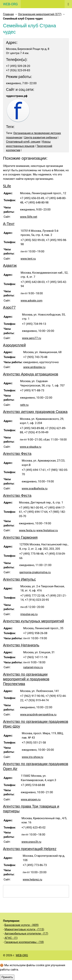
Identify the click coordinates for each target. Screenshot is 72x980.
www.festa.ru (27, 530)
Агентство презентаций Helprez (30, 849)
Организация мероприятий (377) (40, 14)
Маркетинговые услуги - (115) (24, 929)
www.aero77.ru (32, 338)
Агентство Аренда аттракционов (31, 374)
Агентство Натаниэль (21, 645)
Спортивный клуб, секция (23, 142)
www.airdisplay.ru (34, 367)
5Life (7, 186)
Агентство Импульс (19, 579)
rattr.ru (24, 405)
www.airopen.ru (31, 799)
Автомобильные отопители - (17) (26, 934)
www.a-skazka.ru (31, 447)
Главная (8, 14)
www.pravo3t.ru (31, 842)
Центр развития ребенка (40, 137)
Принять (7, 977)
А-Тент (9, 224)
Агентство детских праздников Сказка (35, 412)
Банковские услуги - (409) (22, 925)
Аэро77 (9, 307)
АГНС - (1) (11, 938)
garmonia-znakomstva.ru (35, 572)
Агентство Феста (17, 454)
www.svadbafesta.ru (35, 488)
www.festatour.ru (47, 530)
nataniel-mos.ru (33, 667)
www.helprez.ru (32, 879)
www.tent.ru (28, 259)
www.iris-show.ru (32, 757)
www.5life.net (29, 217)
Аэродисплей (14, 345)
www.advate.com (31, 301)
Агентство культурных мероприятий (33, 621)
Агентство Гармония (20, 537)
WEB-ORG (22, 955)
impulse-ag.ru (29, 614)
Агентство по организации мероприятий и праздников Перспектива (26, 679)
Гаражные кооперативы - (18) (24, 942)
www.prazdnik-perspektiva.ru (38, 715)
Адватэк (10, 265)
